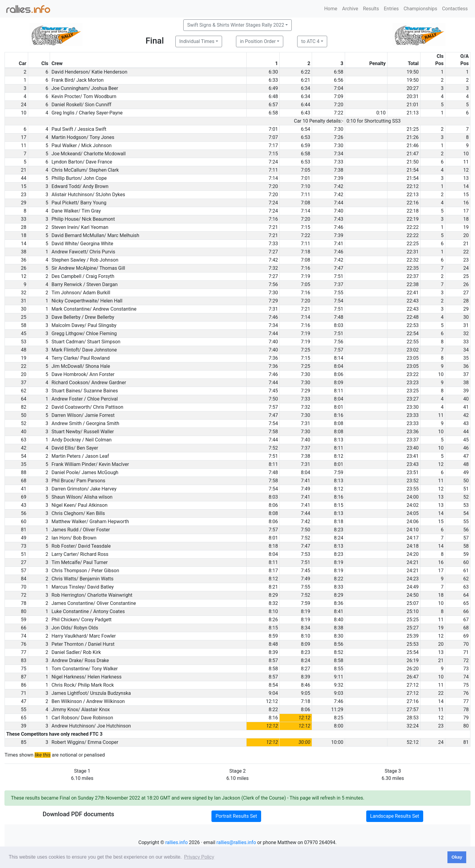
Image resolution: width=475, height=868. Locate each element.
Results (371, 9)
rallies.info (177, 842)
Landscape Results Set (395, 816)
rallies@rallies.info (236, 842)
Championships (420, 9)
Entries (391, 9)
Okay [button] (457, 857)
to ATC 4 (310, 41)
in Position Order (258, 41)
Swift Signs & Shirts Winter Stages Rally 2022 (236, 25)
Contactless (455, 9)
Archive (350, 9)
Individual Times (197, 41)
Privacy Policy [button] (199, 857)
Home (331, 9)
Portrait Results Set (236, 816)
